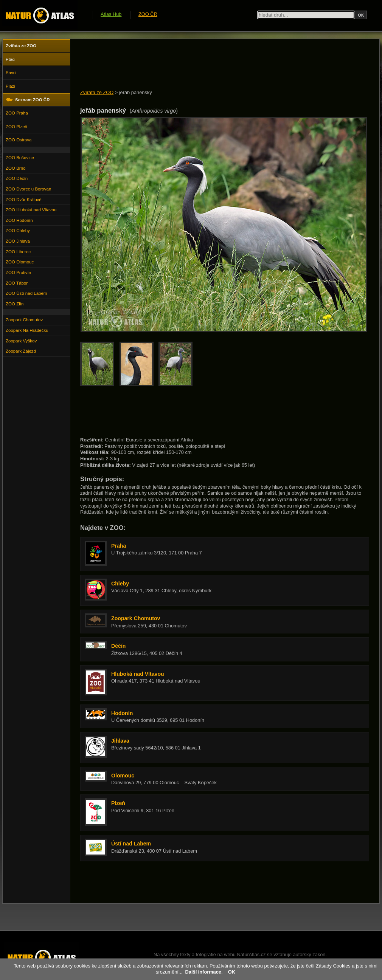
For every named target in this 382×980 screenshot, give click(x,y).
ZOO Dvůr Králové (24, 200)
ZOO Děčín (17, 178)
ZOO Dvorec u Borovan (28, 189)
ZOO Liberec (18, 252)
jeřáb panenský (136, 92)
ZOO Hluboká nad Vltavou (31, 210)
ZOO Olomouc (20, 262)
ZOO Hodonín (19, 220)
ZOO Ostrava (19, 140)
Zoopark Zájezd (21, 351)
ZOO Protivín (18, 272)
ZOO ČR (148, 14)
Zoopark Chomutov (24, 320)
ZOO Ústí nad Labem (26, 293)
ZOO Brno (16, 168)
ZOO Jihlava (18, 241)
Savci (11, 73)
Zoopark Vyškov (21, 341)
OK (232, 972)
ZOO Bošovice (20, 158)
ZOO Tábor (17, 283)
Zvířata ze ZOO (97, 92)
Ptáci (11, 59)
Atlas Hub (111, 14)
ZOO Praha (17, 113)
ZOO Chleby (18, 231)
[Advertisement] (218, 65)
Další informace (203, 972)
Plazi (10, 86)
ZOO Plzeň (16, 127)
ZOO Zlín (15, 304)
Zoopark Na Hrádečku (27, 330)
